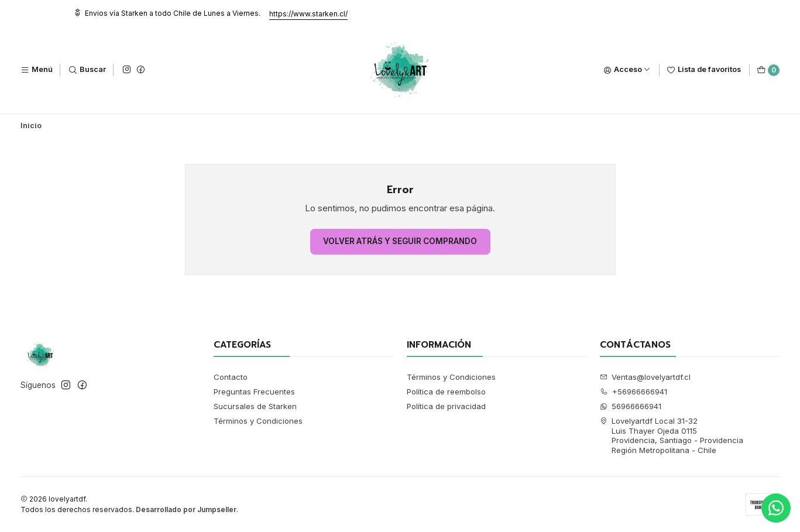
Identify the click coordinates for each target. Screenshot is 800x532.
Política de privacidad (446, 406)
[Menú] (37, 70)
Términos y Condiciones (258, 421)
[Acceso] (627, 70)
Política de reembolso (446, 392)
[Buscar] (87, 70)
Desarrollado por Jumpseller (186, 509)
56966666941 (631, 406)
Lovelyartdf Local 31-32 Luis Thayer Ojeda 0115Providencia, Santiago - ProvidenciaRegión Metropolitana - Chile (672, 435)
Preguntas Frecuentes (254, 392)
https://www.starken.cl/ (308, 14)
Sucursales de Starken (255, 406)
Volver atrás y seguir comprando (400, 241)
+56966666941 (634, 392)
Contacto (231, 377)
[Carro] (768, 70)
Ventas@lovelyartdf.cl (646, 377)
